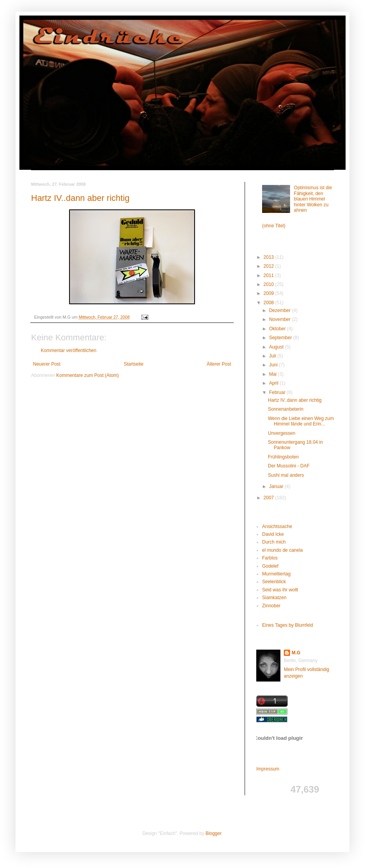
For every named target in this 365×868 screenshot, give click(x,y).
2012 (269, 266)
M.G (296, 653)
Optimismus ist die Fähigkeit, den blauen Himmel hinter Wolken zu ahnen (313, 199)
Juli (273, 356)
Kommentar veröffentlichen (69, 350)
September (281, 338)
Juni (274, 365)
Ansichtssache (277, 526)
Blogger (213, 833)
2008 (269, 303)
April (274, 383)
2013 (269, 257)
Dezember (281, 310)
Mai (274, 374)
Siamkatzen (274, 598)
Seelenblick (274, 582)
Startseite (134, 364)
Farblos (270, 558)
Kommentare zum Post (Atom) (88, 375)
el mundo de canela (282, 550)
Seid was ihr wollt (280, 590)
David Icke (273, 534)
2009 (269, 293)
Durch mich (274, 542)
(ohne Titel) (274, 226)
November (281, 319)
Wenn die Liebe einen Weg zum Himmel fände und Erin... (301, 421)
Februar (278, 392)
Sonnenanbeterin (286, 409)
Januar (277, 486)
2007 (269, 498)
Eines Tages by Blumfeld (288, 625)
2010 (269, 284)
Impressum (268, 769)
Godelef (270, 566)
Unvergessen (282, 433)
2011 (269, 275)
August (277, 347)
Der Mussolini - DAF (289, 466)
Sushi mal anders (286, 475)
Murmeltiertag (276, 574)
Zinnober (271, 606)
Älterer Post (219, 364)
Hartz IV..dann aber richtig (80, 198)
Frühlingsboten (283, 457)
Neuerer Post (47, 364)
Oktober (278, 329)
